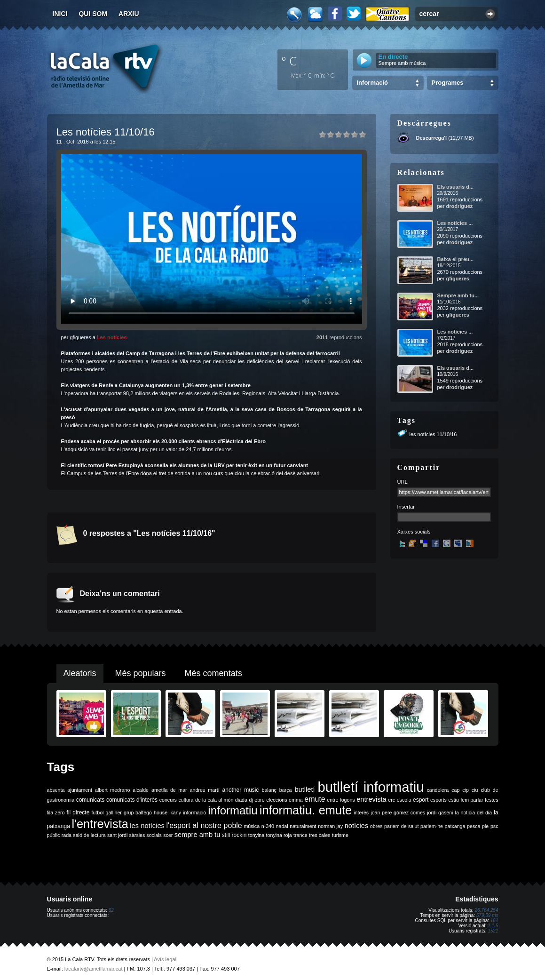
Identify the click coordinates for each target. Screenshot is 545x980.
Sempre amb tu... (458, 295)
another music (241, 790)
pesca (474, 826)
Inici (60, 14)
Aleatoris (80, 673)
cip (466, 790)
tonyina (256, 835)
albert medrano (112, 790)
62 (111, 910)
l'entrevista (100, 824)
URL (403, 482)
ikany (175, 813)
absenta (56, 790)
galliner (114, 813)
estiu (454, 800)
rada (67, 835)
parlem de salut (401, 826)
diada (241, 800)
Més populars (141, 673)
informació (194, 813)
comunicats (91, 800)
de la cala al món (214, 800)
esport (421, 800)
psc (494, 826)
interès (361, 813)
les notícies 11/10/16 (433, 434)
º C (289, 61)
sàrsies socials (146, 835)
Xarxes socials (414, 532)
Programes (448, 83)
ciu (475, 790)
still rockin (234, 835)
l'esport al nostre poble (204, 825)
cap (455, 790)
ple (485, 826)
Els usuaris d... (456, 187)
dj (251, 800)
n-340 (268, 826)
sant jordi (117, 835)
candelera (438, 790)
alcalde (141, 790)
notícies (357, 826)
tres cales (320, 835)
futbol (97, 813)
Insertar (406, 507)
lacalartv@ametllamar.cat (94, 969)
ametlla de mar (169, 790)
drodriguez (459, 206)
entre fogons (341, 800)
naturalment (303, 826)
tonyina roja (279, 835)
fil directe (78, 813)
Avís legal (165, 959)
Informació (372, 83)
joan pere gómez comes (398, 813)
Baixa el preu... (456, 259)
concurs (168, 800)
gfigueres (458, 279)
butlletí (304, 789)
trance (300, 835)
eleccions (276, 800)
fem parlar (472, 800)
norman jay (330, 826)
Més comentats (213, 673)
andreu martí (205, 790)
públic (54, 835)
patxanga (455, 826)
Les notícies (112, 337)
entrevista (371, 799)
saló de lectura (89, 835)
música (252, 826)
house (161, 813)
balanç (269, 790)
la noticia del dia (474, 813)
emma (296, 800)
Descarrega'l (432, 138)
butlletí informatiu (371, 787)
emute (315, 799)
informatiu (233, 810)
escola (404, 800)
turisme (340, 835)
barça (286, 790)
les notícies (147, 826)
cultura (186, 800)
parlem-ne (432, 826)
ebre (259, 800)
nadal (282, 826)
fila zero (56, 813)
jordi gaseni (440, 813)
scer (168, 835)
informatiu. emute (306, 810)
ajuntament (80, 790)
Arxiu (129, 14)
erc (391, 800)
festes (491, 800)
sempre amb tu (197, 835)
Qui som (93, 14)
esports (438, 800)
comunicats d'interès (132, 800)
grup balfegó (138, 813)
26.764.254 (486, 910)
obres (376, 826)
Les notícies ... (455, 223)
